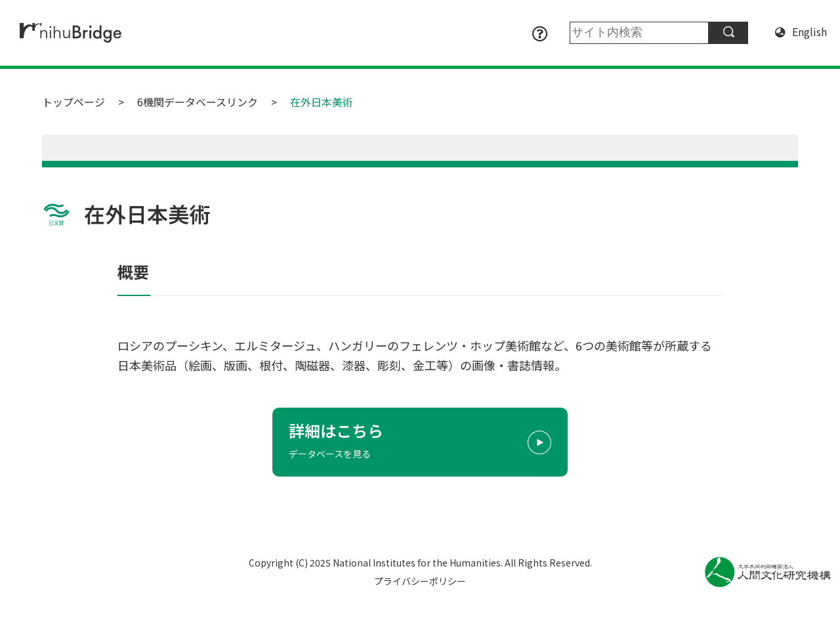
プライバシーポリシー (420, 581)
